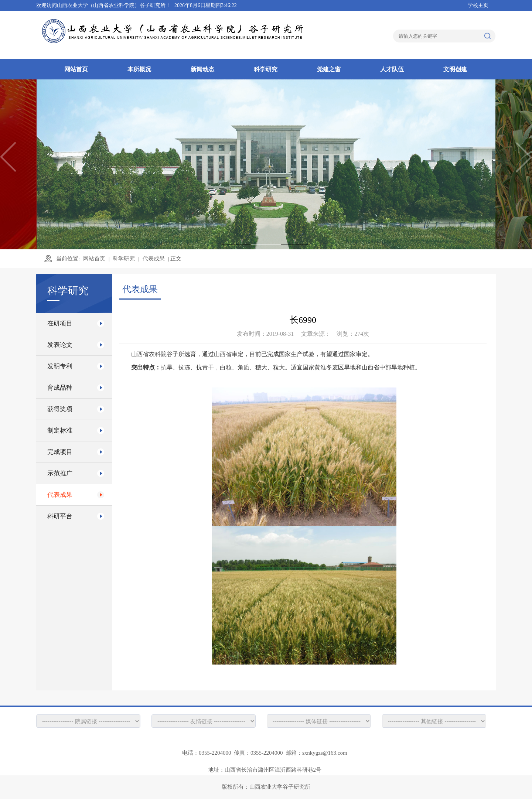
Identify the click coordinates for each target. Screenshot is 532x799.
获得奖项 (60, 409)
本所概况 (139, 69)
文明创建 (455, 69)
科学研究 (266, 69)
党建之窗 (329, 69)
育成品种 (60, 388)
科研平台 (60, 516)
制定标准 (60, 431)
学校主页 (478, 5)
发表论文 (60, 345)
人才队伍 (392, 69)
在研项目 (60, 323)
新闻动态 (202, 69)
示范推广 (60, 473)
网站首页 (76, 69)
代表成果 (154, 259)
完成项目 (60, 452)
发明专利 (60, 366)
